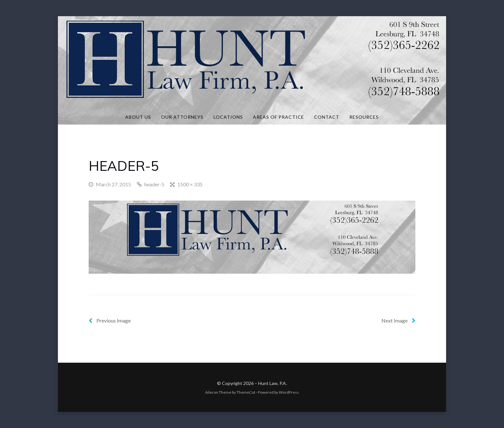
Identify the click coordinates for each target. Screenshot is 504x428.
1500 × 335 (190, 184)
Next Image (398, 320)
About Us (138, 117)
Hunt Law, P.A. (273, 383)
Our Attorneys (182, 117)
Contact (327, 117)
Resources (364, 117)
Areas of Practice (279, 117)
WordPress (289, 392)
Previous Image (110, 320)
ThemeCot (246, 392)
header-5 (154, 184)
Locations (228, 117)
